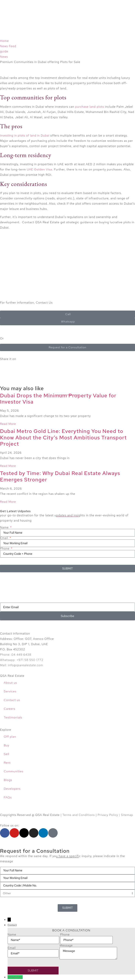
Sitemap (127, 815)
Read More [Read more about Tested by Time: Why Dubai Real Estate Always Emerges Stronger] (8, 502)
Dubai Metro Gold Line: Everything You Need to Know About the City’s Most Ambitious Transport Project (63, 437)
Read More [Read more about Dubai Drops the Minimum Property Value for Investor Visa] (8, 424)
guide (4, 51)
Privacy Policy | (109, 815)
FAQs (8, 797)
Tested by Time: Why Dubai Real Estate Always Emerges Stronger (60, 476)
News (4, 57)
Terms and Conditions (79, 815)
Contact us (12, 700)
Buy (7, 745)
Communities (14, 771)
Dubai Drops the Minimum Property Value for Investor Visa (58, 399)
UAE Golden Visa (40, 169)
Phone (5, 549)
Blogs (8, 780)
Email (5, 538)
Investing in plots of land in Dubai (25, 135)
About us (10, 683)
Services (10, 691)
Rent (7, 763)
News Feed (8, 46)
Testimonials (13, 717)
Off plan (10, 737)
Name (5, 527)
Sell (7, 754)
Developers (12, 789)
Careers (10, 709)
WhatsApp (15, 977)
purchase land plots (90, 107)
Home (4, 41)
